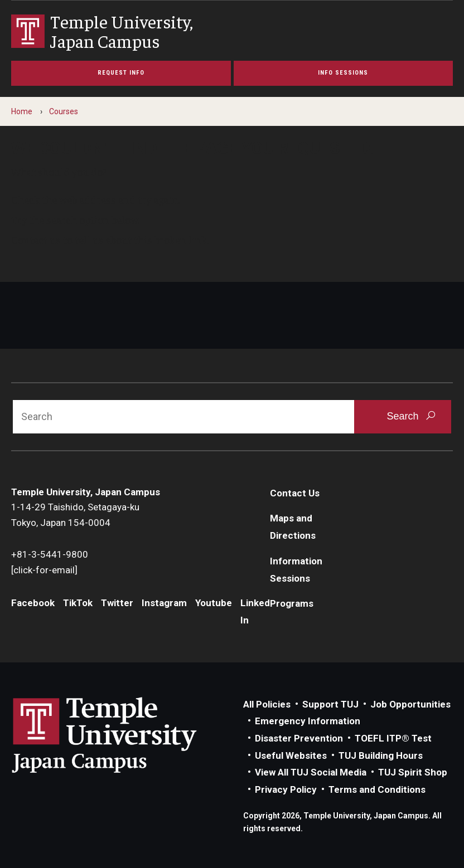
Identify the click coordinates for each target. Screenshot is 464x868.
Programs (292, 603)
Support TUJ (330, 704)
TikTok (78, 603)
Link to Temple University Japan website (123, 735)
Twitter (117, 603)
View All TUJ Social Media (311, 772)
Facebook (33, 603)
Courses (64, 111)
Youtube (214, 603)
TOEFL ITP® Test (393, 738)
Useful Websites (291, 755)
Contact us (36, 240)
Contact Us (295, 493)
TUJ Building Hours (381, 755)
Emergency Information (308, 721)
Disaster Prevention (299, 738)
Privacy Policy (286, 789)
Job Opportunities (410, 704)
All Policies (267, 704)
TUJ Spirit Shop (413, 772)
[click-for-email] (44, 570)
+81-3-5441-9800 (50, 554)
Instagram (164, 603)
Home (22, 111)
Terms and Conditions (377, 789)
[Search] (183, 417)
